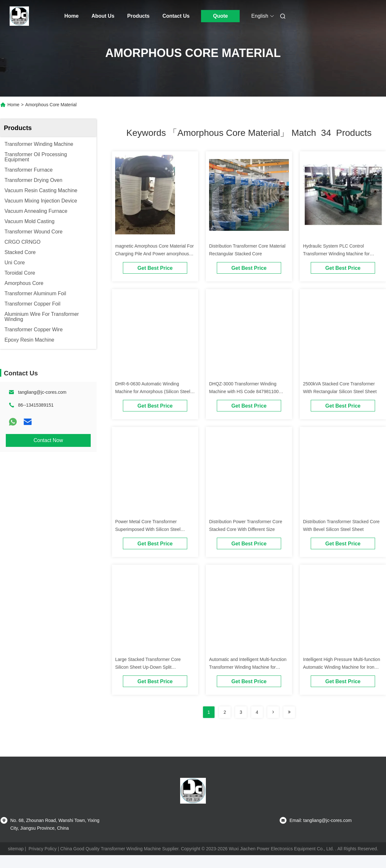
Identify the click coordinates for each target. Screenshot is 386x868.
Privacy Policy (43, 849)
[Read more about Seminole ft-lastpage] (289, 712)
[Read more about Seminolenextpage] (273, 712)
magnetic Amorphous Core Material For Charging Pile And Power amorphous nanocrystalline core (154, 254)
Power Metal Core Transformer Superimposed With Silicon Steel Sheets (148, 529)
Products (138, 16)
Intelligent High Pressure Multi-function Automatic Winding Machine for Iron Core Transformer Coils (342, 667)
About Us (103, 16)
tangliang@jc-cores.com (42, 392)
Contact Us (176, 16)
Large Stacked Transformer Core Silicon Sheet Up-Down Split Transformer (148, 667)
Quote (220, 16)
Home (71, 16)
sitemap (16, 849)
